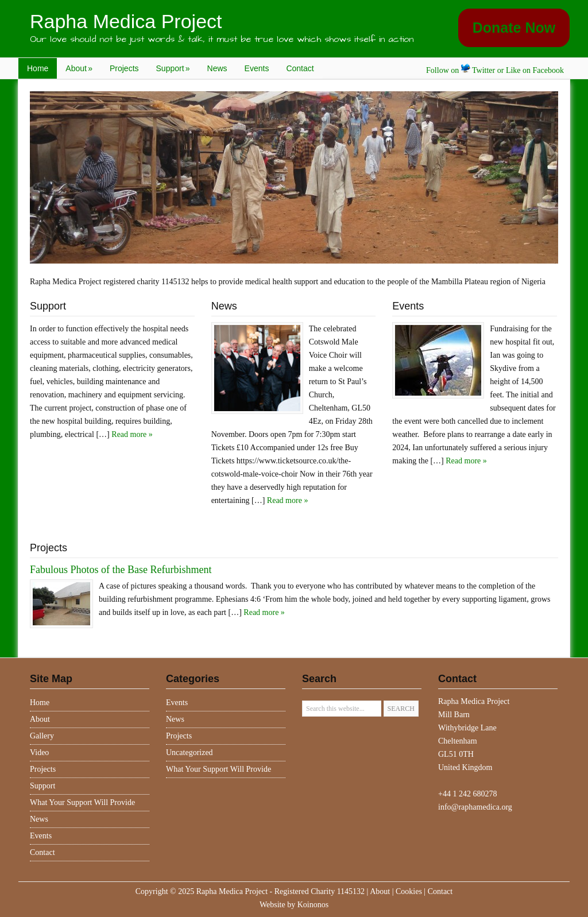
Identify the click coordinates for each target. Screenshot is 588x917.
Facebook (548, 70)
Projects (124, 68)
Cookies (409, 891)
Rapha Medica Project (126, 21)
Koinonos (313, 905)
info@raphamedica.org (475, 807)
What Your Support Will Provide (82, 802)
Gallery (42, 736)
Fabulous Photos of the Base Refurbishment (121, 570)
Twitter (478, 70)
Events (257, 68)
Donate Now (514, 28)
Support (173, 68)
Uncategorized (189, 752)
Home (38, 68)
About (79, 68)
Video (39, 752)
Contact (300, 68)
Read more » (132, 434)
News (217, 68)
